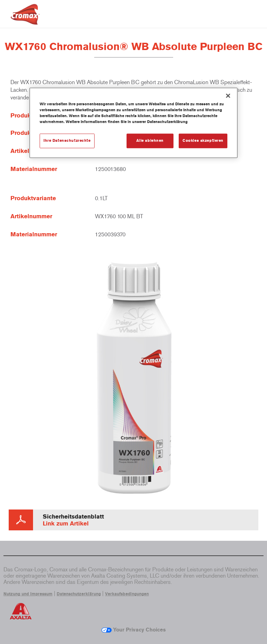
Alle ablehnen (150, 141)
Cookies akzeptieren (203, 141)
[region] (133, 123)
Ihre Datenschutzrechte (67, 141)
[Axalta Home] (25, 20)
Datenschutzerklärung (79, 594)
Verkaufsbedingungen (127, 594)
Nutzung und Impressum (28, 594)
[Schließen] (228, 96)
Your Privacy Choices (134, 630)
